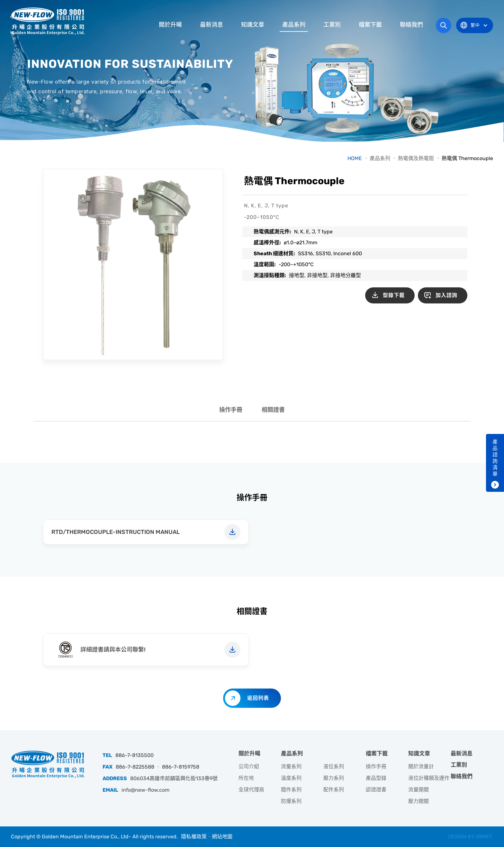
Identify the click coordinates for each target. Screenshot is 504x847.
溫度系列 (291, 778)
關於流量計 (421, 766)
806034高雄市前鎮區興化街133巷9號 (174, 778)
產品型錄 (376, 778)
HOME (355, 158)
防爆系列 (291, 801)
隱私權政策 (194, 837)
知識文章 (253, 25)
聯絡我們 (411, 25)
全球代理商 (251, 790)
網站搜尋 (444, 25)
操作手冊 (231, 410)
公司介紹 (249, 766)
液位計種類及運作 (429, 778)
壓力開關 (419, 801)
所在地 (246, 778)
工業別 (332, 25)
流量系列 (291, 766)
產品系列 (294, 25)
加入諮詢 (446, 295)
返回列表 (258, 698)
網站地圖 (222, 837)
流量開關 (419, 790)
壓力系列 (334, 778)
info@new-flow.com (145, 790)
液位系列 (334, 766)
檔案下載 (370, 25)
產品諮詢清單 (495, 458)
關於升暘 (170, 25)
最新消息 (212, 25)
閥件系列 (291, 790)
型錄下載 (394, 295)
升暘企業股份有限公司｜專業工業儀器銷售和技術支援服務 (48, 21)
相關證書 (273, 410)
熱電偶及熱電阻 (416, 158)
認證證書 (376, 790)
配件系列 (334, 790)
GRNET (484, 837)
